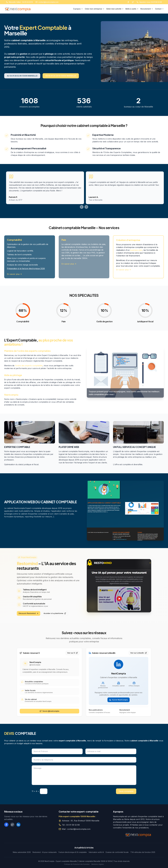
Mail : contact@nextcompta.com (76, 829)
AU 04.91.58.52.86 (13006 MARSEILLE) (22, 76)
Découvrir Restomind (29, 613)
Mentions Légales (98, 864)
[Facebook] (128, 2)
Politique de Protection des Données (77, 864)
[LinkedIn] (18, 825)
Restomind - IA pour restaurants (45, 852)
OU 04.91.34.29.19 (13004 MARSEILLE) (61, 76)
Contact (159, 9)
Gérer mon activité (115, 9)
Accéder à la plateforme (55, 613)
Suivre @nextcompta (49, 711)
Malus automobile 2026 (22, 852)
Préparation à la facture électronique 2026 (26, 268)
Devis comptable (126, 791)
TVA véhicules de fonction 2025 (143, 852)
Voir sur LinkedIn (139, 653)
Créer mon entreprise (95, 9)
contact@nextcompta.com (48, 2)
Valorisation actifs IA (96, 852)
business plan (136, 250)
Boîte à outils (132, 9)
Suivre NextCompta (119, 700)
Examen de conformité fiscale (117, 852)
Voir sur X (72, 653)
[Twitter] (133, 2)
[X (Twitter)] (12, 825)
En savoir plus (14, 274)
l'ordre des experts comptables (29, 366)
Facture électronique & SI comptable (73, 852)
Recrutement (147, 9)
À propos (78, 9)
